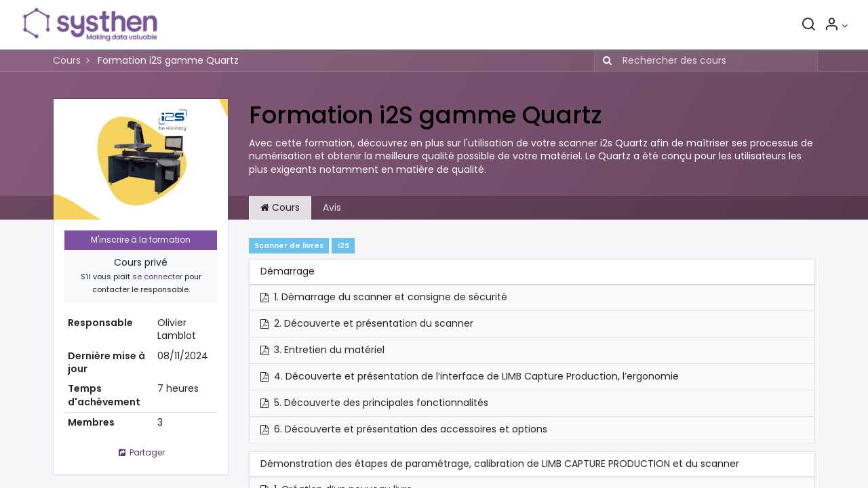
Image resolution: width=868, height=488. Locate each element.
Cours (67, 60)
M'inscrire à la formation (141, 240)
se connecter (157, 277)
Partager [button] (140, 452)
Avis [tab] (332, 207)
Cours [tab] (280, 207)
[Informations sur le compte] (835, 26)
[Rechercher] (808, 26)
